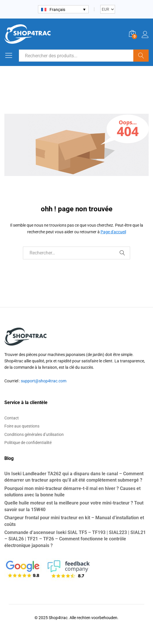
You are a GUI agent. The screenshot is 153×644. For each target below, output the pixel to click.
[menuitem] (63, 9)
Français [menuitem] (57, 10)
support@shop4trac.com (44, 381)
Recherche (141, 56)
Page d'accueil (113, 232)
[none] (63, 9)
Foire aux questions (22, 426)
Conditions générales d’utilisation (34, 434)
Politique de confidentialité (28, 443)
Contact (12, 418)
